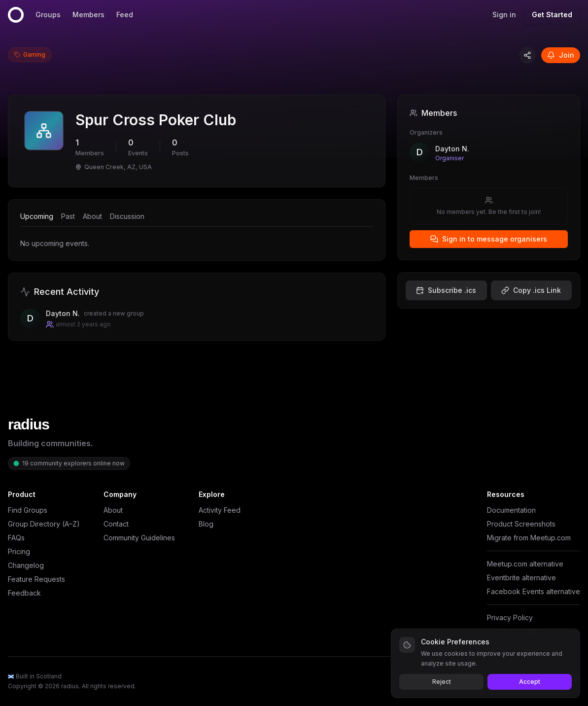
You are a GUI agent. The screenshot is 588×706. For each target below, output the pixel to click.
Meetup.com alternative (525, 564)
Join (561, 55)
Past (68, 216)
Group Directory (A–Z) (44, 524)
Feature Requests (36, 579)
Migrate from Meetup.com (529, 538)
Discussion (127, 216)
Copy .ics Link (531, 290)
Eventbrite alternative (521, 578)
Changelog (26, 565)
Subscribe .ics (446, 290)
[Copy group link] (527, 55)
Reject (442, 682)
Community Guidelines (139, 538)
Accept (530, 682)
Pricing (19, 551)
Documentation (511, 510)
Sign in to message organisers (489, 239)
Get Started (552, 15)
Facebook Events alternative (534, 591)
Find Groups (28, 510)
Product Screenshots (521, 524)
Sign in (504, 15)
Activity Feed (220, 510)
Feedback (24, 593)
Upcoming (37, 216)
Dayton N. (452, 149)
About (92, 216)
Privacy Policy (510, 618)
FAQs (16, 538)
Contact (116, 524)
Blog (206, 524)
